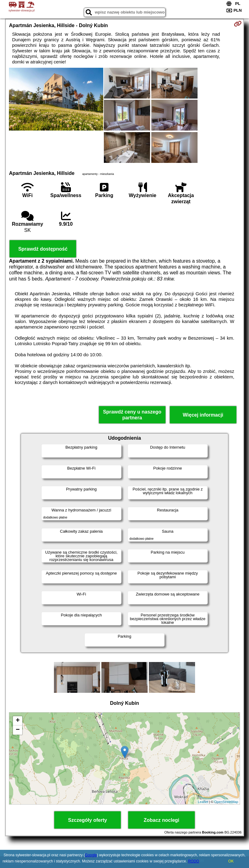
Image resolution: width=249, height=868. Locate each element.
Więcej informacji (203, 415)
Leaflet (203, 802)
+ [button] (18, 721)
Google (91, 855)
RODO (194, 861)
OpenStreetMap (226, 802)
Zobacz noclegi (161, 820)
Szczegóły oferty (88, 820)
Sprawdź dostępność (43, 249)
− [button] (18, 730)
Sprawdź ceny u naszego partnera (132, 415)
